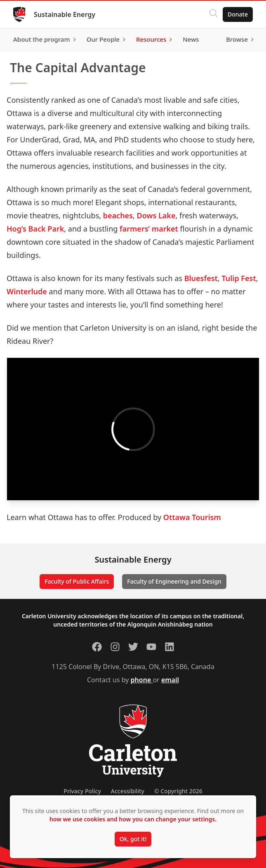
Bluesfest (201, 278)
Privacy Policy (82, 791)
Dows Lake (156, 215)
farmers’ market (149, 229)
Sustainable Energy (65, 14)
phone (142, 680)
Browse (237, 39)
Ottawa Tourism (192, 517)
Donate (238, 14)
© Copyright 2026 (178, 791)
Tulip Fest (239, 278)
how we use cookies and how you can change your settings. (133, 819)
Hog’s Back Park (35, 229)
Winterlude (27, 291)
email (170, 680)
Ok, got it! (133, 839)
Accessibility (128, 791)
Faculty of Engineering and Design (174, 581)
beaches (118, 215)
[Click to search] (214, 14)
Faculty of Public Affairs (77, 581)
